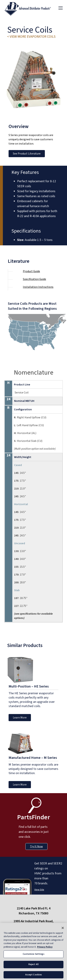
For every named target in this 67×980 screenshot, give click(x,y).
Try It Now (36, 846)
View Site (39, 890)
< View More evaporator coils (31, 37)
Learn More (20, 718)
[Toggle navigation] (61, 8)
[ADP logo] (31, 8)
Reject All (33, 966)
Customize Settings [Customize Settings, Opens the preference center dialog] (33, 956)
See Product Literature (27, 154)
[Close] (63, 930)
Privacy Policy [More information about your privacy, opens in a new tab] (45, 949)
